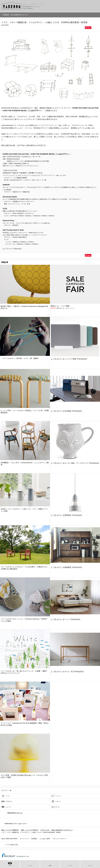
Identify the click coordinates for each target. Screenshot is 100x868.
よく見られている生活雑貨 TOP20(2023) (66, 411)
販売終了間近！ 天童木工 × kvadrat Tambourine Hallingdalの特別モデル (24, 307)
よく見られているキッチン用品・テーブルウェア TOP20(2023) (75, 463)
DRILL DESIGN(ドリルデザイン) (62, 830)
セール (57, 807)
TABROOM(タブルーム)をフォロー (15, 824)
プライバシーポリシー (60, 839)
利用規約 (34, 839)
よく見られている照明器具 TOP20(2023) (66, 515)
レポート (58, 801)
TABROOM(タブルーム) (15, 813)
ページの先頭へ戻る (12, 845)
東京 (36, 108)
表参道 (42, 108)
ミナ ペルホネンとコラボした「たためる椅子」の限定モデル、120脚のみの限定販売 (25, 568)
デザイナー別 (45, 830)
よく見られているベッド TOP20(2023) (66, 619)
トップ (7, 796)
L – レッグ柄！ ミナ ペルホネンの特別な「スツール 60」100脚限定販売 (25, 412)
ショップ (8, 807)
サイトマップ (24, 839)
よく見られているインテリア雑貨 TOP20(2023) (69, 359)
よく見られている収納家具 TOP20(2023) (66, 567)
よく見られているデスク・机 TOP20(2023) (67, 672)
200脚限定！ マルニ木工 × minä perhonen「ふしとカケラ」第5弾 (25, 464)
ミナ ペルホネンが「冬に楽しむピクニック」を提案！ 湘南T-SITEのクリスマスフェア (24, 672)
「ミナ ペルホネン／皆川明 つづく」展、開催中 (20, 358)
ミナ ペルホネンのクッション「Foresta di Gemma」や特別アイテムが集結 (24, 620)
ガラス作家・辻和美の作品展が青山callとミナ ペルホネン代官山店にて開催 (24, 776)
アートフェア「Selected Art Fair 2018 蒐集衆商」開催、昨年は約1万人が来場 (25, 724)
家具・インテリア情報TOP (10, 830)
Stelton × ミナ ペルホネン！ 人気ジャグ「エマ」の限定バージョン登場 (24, 510)
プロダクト (9, 801)
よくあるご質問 (45, 839)
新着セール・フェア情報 (60, 306)
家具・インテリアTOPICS (30, 830)
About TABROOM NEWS (9, 839)
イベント (58, 796)
